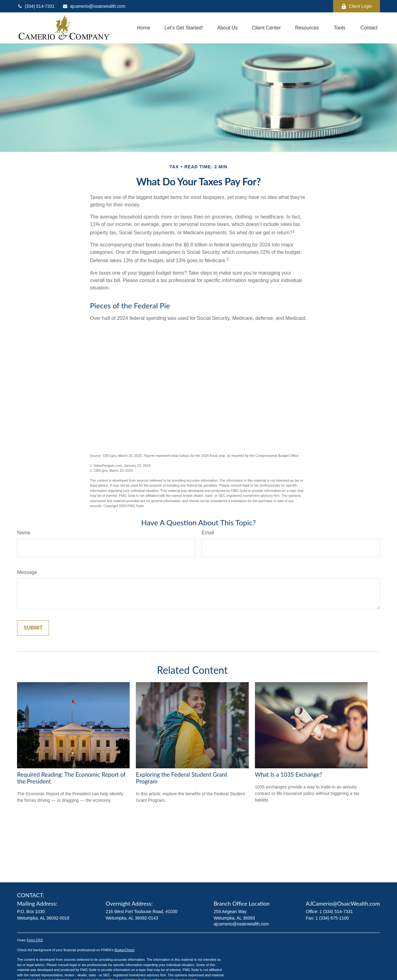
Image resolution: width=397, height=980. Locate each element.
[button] (143, 28)
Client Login (357, 6)
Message (27, 572)
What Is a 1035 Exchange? (289, 775)
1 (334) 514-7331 (336, 912)
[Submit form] (33, 628)
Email (208, 533)
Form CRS (35, 940)
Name (24, 533)
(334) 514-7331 (36, 6)
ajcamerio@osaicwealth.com (94, 6)
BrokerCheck (125, 950)
